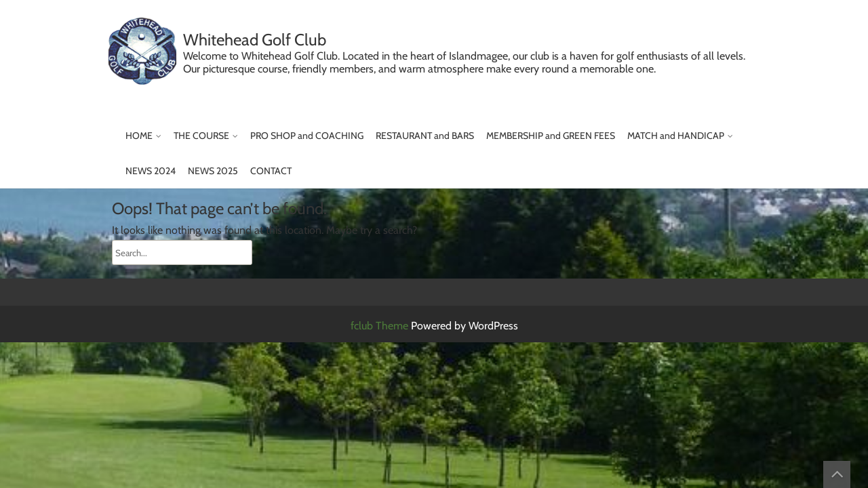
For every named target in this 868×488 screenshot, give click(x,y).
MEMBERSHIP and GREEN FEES (551, 136)
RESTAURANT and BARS (425, 136)
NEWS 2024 (151, 171)
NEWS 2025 (213, 171)
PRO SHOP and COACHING (307, 136)
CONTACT (271, 171)
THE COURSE (201, 136)
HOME (139, 136)
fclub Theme (381, 326)
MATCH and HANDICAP (676, 136)
